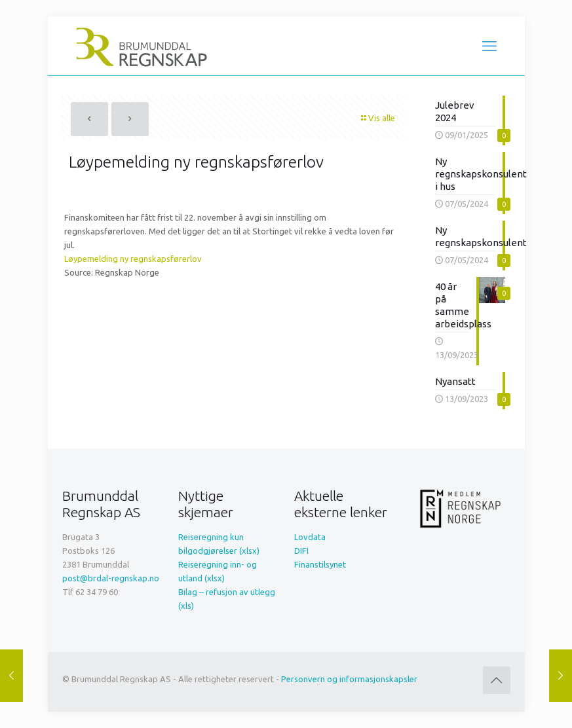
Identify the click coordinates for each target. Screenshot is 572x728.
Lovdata (310, 537)
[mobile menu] (489, 46)
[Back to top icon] (497, 680)
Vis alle (377, 118)
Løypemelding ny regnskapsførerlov (133, 259)
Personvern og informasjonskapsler (349, 679)
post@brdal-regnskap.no (111, 578)
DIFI (301, 551)
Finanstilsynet (320, 564)
